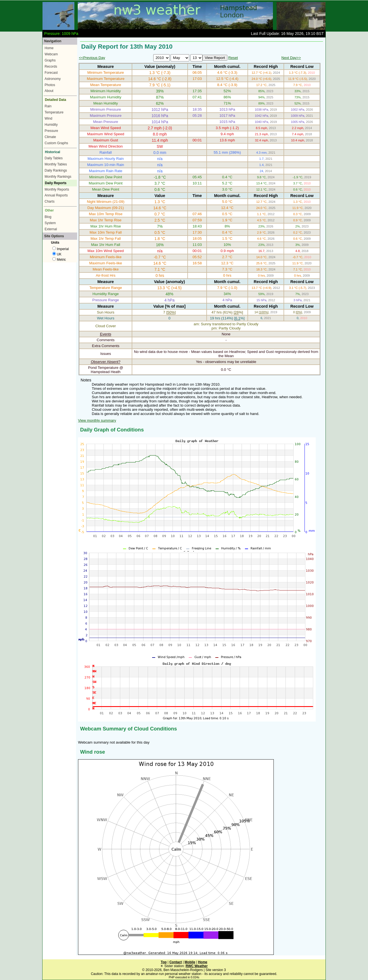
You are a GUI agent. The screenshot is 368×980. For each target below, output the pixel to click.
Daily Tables (54, 158)
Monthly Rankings (58, 177)
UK (57, 254)
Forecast (51, 73)
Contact (176, 962)
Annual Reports (56, 195)
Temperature (54, 112)
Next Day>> (291, 58)
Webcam (51, 54)
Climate (50, 137)
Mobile (190, 962)
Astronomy (53, 79)
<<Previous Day (92, 58)
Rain (48, 106)
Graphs (50, 60)
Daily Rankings (56, 170)
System (50, 223)
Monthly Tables (56, 164)
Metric (59, 260)
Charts (50, 201)
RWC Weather (197, 966)
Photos (50, 85)
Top (164, 962)
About (49, 91)
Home (49, 48)
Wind (49, 118)
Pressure (51, 131)
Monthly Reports (57, 189)
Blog (48, 217)
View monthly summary (97, 420)
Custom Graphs (56, 143)
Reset (233, 58)
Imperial (61, 249)
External (51, 229)
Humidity (51, 125)
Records (51, 67)
